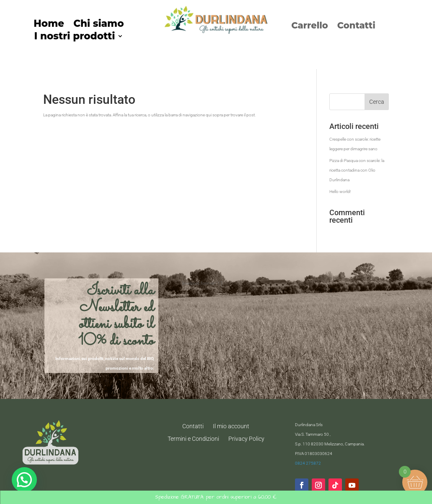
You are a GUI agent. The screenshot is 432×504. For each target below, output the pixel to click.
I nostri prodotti (74, 37)
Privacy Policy (246, 438)
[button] (24, 480)
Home (49, 25)
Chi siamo (98, 25)
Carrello (310, 27)
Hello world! (340, 192)
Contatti (356, 27)
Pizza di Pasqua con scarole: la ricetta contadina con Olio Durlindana (357, 170)
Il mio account (231, 426)
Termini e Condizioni (193, 438)
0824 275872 (308, 463)
